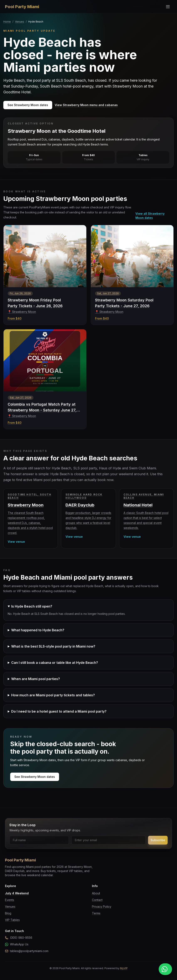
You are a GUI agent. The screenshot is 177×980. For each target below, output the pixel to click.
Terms (96, 913)
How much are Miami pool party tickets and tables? (53, 695)
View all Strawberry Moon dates (150, 216)
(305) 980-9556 (19, 938)
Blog (8, 913)
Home (7, 22)
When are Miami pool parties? (36, 679)
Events (10, 900)
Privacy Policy (102, 907)
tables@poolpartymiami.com (27, 951)
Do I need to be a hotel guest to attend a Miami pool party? (59, 711)
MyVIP (124, 968)
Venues (20, 22)
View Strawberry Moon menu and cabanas (86, 105)
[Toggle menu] (168, 7)
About (96, 893)
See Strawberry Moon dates (28, 105)
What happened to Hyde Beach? (38, 630)
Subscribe (158, 840)
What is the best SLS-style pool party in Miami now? (53, 646)
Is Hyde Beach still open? (32, 606)
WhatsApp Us (17, 944)
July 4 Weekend (17, 893)
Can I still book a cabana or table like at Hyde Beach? (55, 663)
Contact (97, 900)
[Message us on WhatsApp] (165, 969)
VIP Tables (12, 920)
